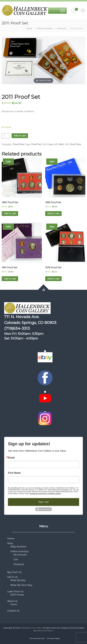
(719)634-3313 (17, 328)
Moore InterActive (45, 631)
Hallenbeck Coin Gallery (31, 628)
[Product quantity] (6, 136)
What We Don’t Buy (21, 585)
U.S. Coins (48, 144)
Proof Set (36, 144)
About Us (12, 601)
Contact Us (13, 611)
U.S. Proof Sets (73, 144)
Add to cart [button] (10, 213)
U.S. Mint (59, 144)
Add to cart (20, 136)
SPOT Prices (17, 595)
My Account (20, 555)
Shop (10, 543)
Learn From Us (15, 591)
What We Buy (18, 580)
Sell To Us (12, 577)
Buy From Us (14, 572)
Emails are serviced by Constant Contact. (46, 493)
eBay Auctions (18, 547)
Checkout (19, 564)
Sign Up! (43, 502)
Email (11, 458)
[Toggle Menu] (63, 10)
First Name (14, 473)
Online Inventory (45, 28)
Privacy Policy (53, 638)
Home (29, 28)
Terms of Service (37, 638)
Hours (14, 604)
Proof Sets (61, 28)
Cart (16, 559)
